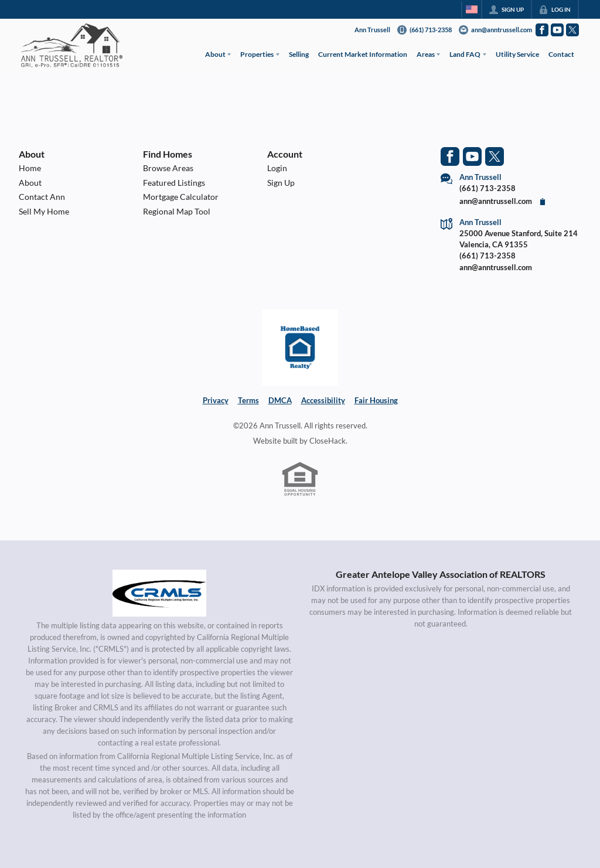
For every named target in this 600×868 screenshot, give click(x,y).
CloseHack (328, 441)
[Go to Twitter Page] (572, 30)
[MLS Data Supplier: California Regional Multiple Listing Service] (159, 593)
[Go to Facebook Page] (542, 30)
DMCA (280, 400)
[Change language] (472, 9)
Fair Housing (376, 400)
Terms (248, 400)
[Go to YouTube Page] (557, 30)
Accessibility (323, 400)
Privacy (216, 400)
